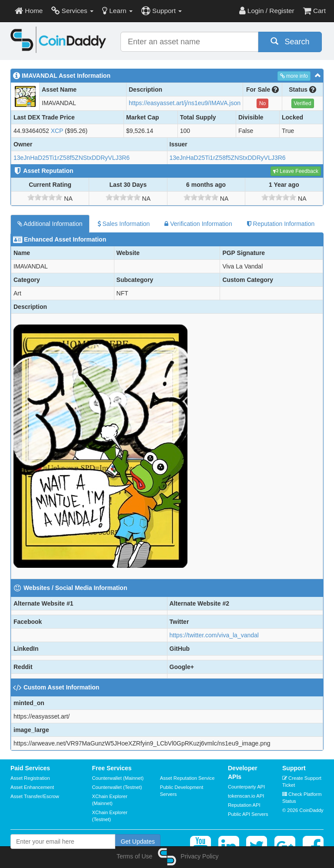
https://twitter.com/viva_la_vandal (214, 635)
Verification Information (198, 224)
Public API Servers (248, 814)
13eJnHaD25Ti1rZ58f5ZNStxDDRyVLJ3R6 (72, 158)
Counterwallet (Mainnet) (118, 778)
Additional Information (50, 224)
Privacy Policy (199, 856)
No (262, 103)
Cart (314, 11)
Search (290, 41)
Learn (117, 11)
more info (294, 76)
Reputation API (244, 805)
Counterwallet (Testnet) (117, 787)
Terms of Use (134, 856)
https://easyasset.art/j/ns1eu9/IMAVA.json (185, 103)
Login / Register (267, 11)
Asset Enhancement (32, 787)
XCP (57, 131)
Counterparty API (246, 787)
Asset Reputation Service (187, 778)
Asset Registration (30, 778)
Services (72, 11)
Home (29, 11)
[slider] (45, 197)
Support (162, 11)
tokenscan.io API (246, 796)
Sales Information (124, 224)
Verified (303, 103)
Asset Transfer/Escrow (35, 796)
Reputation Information (281, 224)
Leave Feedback (296, 171)
